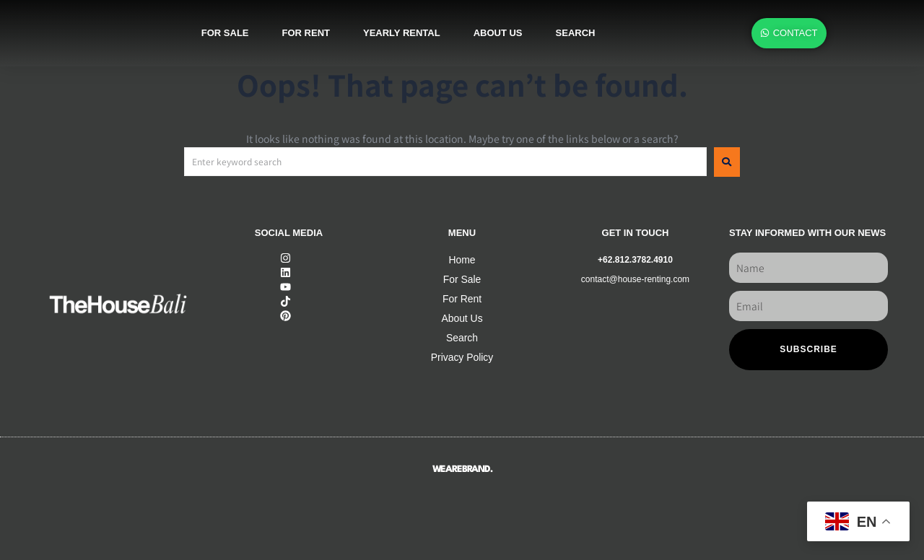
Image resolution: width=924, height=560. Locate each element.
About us (498, 33)
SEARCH (576, 33)
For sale (225, 33)
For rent (306, 33)
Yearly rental (402, 33)
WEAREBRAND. (462, 469)
